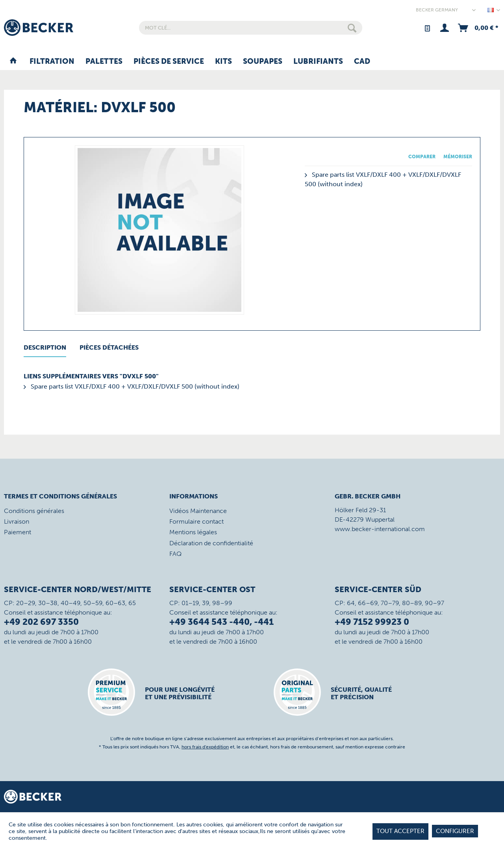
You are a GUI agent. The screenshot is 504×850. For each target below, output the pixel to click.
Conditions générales (34, 511)
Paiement (18, 532)
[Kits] (223, 62)
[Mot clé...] (251, 28)
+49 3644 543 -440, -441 (221, 622)
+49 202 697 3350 (41, 622)
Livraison (17, 521)
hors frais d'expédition (205, 747)
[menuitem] (251, 28)
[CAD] (362, 62)
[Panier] (477, 28)
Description (45, 347)
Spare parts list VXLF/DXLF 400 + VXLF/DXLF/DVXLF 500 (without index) (132, 386)
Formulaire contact (196, 521)
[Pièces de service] (169, 62)
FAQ (175, 554)
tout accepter (400, 831)
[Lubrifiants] (318, 62)
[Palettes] (104, 62)
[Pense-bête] (427, 28)
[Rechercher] (352, 28)
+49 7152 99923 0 (372, 622)
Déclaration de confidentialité (211, 543)
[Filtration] (52, 62)
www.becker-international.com (380, 529)
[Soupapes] (263, 62)
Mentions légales (193, 532)
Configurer (455, 831)
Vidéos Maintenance (198, 511)
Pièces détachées (109, 347)
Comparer (422, 157)
